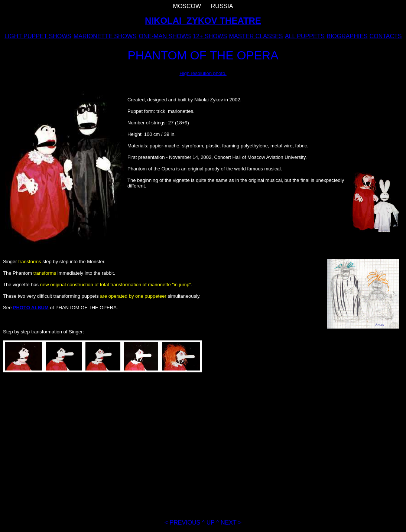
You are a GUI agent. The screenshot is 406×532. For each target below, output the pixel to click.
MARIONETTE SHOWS (105, 36)
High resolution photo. (203, 73)
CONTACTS (386, 36)
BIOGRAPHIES (347, 36)
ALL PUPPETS (305, 36)
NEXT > (231, 523)
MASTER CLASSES (256, 36)
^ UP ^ (211, 523)
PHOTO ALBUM (31, 308)
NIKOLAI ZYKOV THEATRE (203, 21)
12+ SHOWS (210, 36)
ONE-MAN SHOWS (165, 36)
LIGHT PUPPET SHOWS (38, 36)
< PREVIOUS (182, 523)
